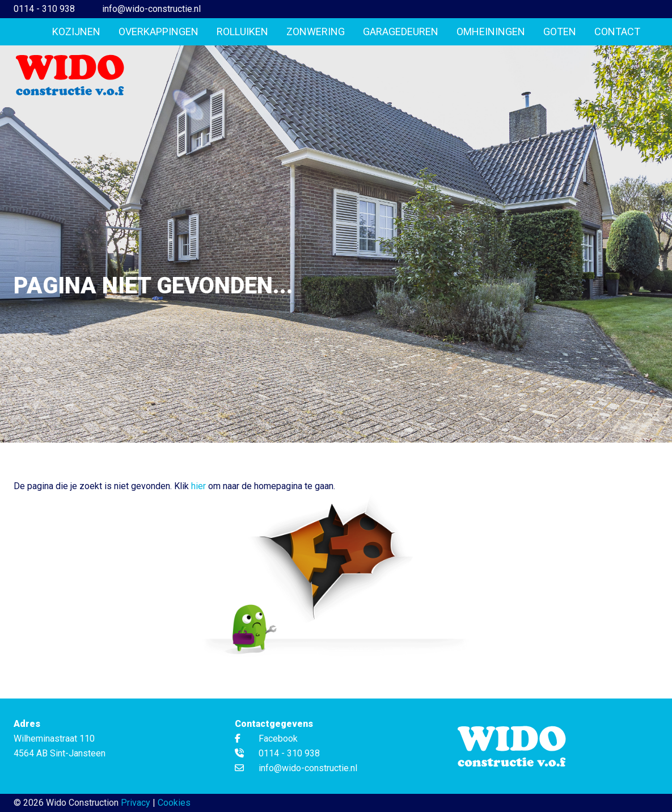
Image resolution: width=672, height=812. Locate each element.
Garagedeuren (401, 31)
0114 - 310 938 (44, 9)
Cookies (174, 803)
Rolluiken (242, 31)
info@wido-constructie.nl (151, 9)
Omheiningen (491, 31)
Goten (560, 31)
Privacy (136, 803)
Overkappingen (159, 31)
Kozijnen (76, 31)
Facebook (266, 739)
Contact (617, 31)
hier (198, 486)
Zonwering (316, 31)
